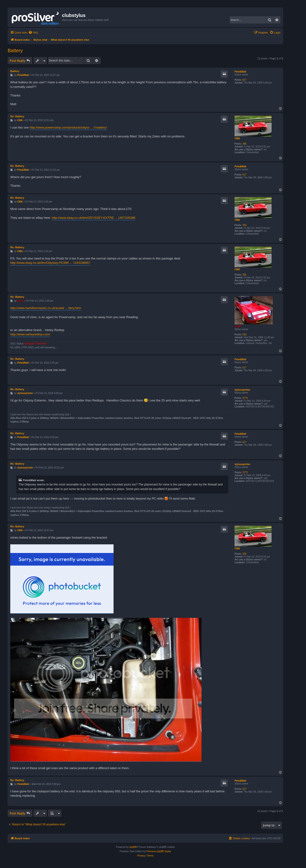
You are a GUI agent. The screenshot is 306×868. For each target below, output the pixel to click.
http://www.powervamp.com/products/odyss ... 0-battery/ (68, 127)
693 (244, 335)
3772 (245, 398)
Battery (15, 51)
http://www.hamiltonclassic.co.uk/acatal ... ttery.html (46, 308)
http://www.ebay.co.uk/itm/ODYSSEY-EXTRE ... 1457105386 (93, 218)
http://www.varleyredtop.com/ (30, 334)
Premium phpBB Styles (159, 851)
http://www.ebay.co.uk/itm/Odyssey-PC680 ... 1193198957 (50, 263)
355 (244, 144)
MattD (238, 326)
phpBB (133, 847)
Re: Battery (17, 116)
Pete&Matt (240, 72)
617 (244, 80)
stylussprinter (242, 390)
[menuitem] (33, 33)
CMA (237, 138)
